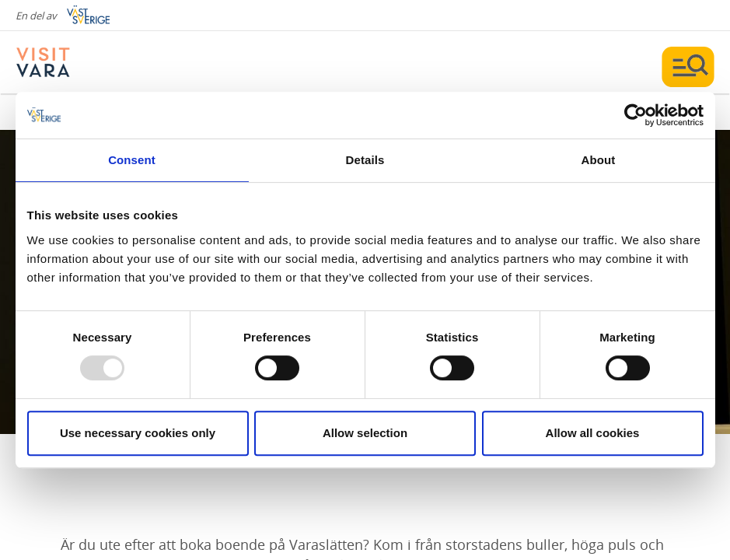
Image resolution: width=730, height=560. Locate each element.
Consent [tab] (132, 160)
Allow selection (365, 433)
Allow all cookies (593, 433)
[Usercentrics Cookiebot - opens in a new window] (636, 115)
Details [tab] (365, 160)
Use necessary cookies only (138, 433)
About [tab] (599, 160)
